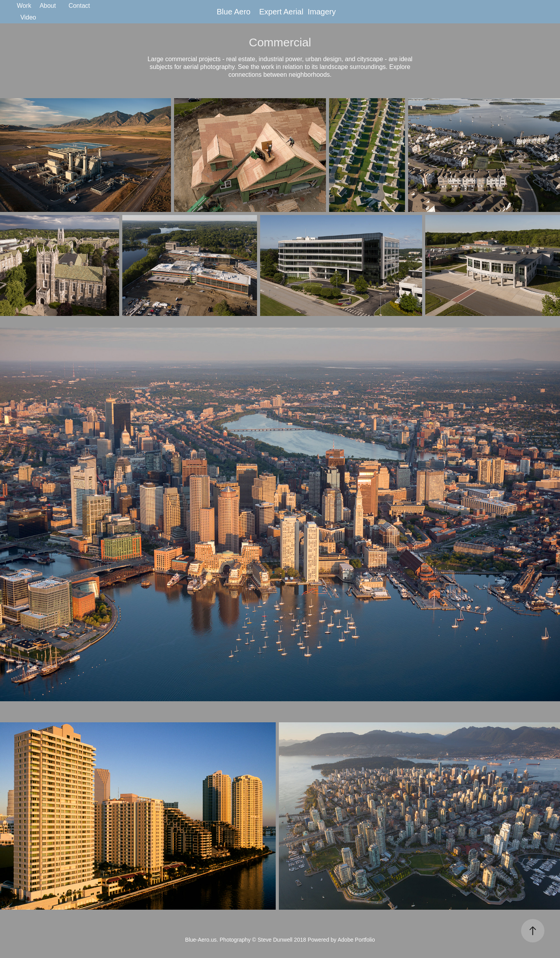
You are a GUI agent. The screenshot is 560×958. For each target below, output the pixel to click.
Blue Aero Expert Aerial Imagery (277, 12)
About (48, 6)
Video (28, 17)
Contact (79, 6)
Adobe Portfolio (356, 940)
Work (24, 6)
